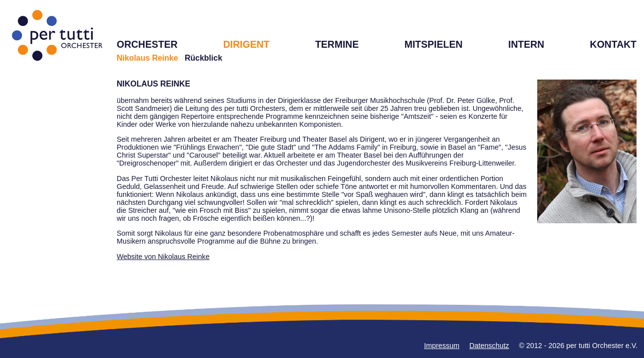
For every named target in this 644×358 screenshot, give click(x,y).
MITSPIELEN (433, 44)
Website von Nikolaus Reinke (163, 257)
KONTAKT (613, 44)
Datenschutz (489, 346)
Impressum (442, 346)
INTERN (526, 44)
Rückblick (204, 58)
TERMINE (337, 44)
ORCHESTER (147, 44)
